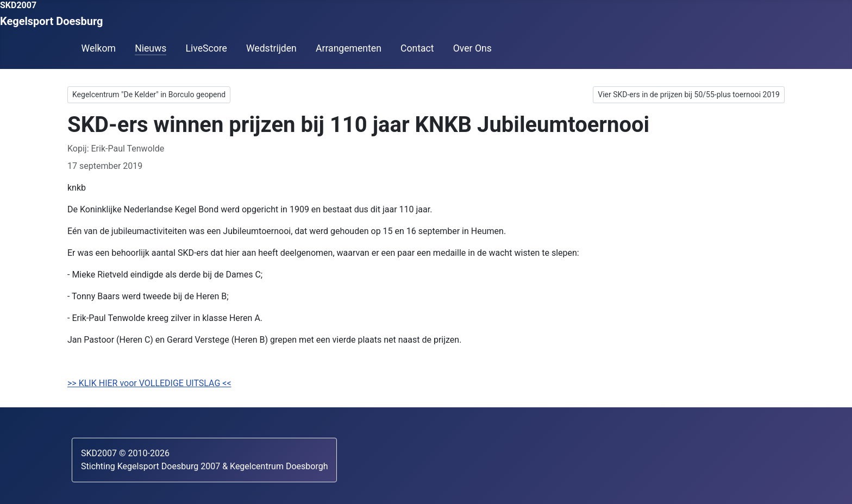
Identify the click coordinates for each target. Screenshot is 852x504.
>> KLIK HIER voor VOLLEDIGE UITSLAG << (149, 383)
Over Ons (472, 48)
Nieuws (151, 48)
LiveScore (206, 48)
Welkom (99, 48)
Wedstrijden (271, 48)
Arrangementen (349, 48)
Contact (417, 48)
